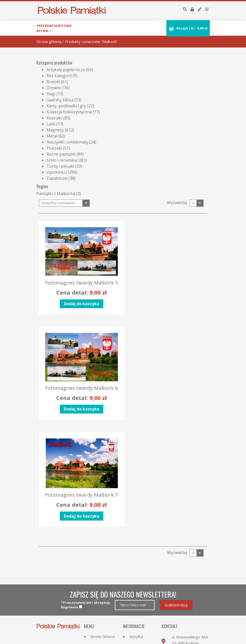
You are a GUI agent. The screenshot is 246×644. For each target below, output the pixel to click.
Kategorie (98, 547)
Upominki (56, 172)
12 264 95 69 (191, 565)
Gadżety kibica (60, 100)
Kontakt (97, 584)
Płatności (137, 547)
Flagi (51, 94)
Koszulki (54, 118)
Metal (52, 136)
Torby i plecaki (60, 166)
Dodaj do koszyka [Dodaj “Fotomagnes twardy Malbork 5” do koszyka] (80, 307)
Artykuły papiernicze (66, 70)
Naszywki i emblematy (67, 142)
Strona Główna (103, 538)
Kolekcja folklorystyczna (69, 112)
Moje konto (139, 603)
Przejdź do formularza (181, 589)
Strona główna (49, 41)
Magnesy (55, 130)
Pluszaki (54, 148)
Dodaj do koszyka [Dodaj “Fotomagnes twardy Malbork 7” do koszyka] (80, 418)
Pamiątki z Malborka (56, 194)
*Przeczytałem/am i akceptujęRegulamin (85, 507)
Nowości (98, 556)
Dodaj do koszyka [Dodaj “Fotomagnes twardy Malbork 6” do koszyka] (166, 307)
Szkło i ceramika (62, 160)
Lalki (51, 124)
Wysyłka (136, 538)
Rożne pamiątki (61, 154)
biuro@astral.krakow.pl (191, 573)
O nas (95, 565)
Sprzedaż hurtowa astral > (54, 28)
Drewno (54, 88)
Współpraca (100, 574)
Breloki (53, 82)
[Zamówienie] (64, 203)
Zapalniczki (57, 178)
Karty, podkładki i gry (66, 106)
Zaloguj (136, 594)
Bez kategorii (59, 76)
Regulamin (138, 556)
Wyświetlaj (177, 203)
